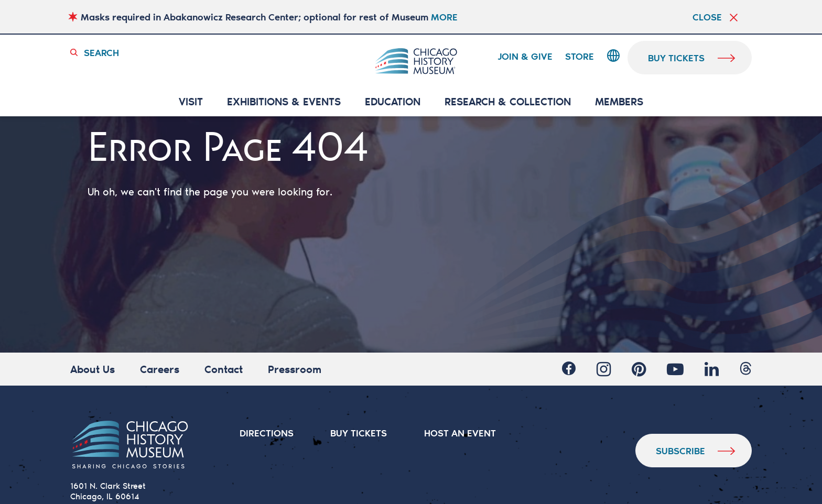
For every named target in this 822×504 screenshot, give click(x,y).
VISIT (191, 102)
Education (393, 102)
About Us (93, 369)
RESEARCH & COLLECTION (508, 102)
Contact (224, 369)
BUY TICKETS (359, 433)
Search (101, 52)
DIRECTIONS (267, 433)
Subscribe (680, 451)
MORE (444, 17)
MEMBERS (619, 102)
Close (707, 17)
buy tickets (677, 58)
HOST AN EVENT (460, 433)
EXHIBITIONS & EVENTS (284, 102)
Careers (160, 369)
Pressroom (295, 369)
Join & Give (525, 57)
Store (580, 57)
